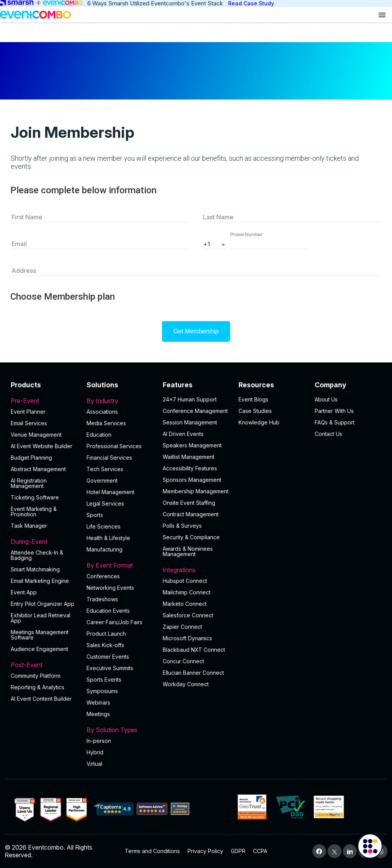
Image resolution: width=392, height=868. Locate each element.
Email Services (29, 423)
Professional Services (114, 446)
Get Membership (196, 331)
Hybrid (95, 752)
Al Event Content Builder (41, 699)
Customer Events (108, 657)
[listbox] (216, 243)
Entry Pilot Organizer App (42, 604)
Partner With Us (334, 411)
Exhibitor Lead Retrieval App (41, 618)
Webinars (98, 702)
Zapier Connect (182, 627)
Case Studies (255, 411)
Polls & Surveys (182, 526)
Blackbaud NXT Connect (194, 650)
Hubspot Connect (185, 581)
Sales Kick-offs (105, 645)
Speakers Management (192, 445)
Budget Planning (31, 458)
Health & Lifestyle (108, 538)
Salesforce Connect (188, 615)
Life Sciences (104, 526)
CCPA (260, 851)
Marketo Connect (185, 604)
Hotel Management (110, 492)
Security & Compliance (191, 537)
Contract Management (191, 514)
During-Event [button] (44, 542)
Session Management (190, 422)
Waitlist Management (189, 457)
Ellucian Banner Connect (193, 673)
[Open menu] (382, 15)
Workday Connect (186, 684)
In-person (99, 741)
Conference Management (195, 411)
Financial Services (109, 458)
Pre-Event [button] (44, 401)
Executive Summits (110, 668)
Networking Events (110, 588)
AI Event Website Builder (42, 446)
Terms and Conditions (152, 851)
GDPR (238, 851)
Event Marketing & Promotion (34, 511)
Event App (24, 592)
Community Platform (36, 676)
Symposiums (102, 691)
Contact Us (328, 434)
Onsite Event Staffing (189, 503)
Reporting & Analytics (38, 687)
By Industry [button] (120, 401)
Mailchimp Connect (187, 592)
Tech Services (105, 469)
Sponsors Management (192, 480)
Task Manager (29, 526)
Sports (95, 515)
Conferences (103, 576)
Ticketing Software (35, 497)
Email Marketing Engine (40, 581)
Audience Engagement (39, 649)
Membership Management (196, 491)
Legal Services (105, 503)
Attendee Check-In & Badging (37, 555)
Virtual (94, 764)
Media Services (106, 423)
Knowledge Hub (259, 422)
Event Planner (28, 412)
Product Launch (106, 634)
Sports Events (104, 680)
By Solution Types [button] (120, 730)
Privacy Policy (205, 851)
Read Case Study (251, 3)
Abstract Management (38, 469)
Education (99, 435)
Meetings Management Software (40, 635)
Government (102, 480)
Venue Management (36, 435)
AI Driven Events (183, 434)
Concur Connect (183, 661)
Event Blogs (253, 399)
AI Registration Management (29, 483)
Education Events (108, 611)
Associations (102, 412)
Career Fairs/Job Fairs (114, 622)
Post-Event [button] (44, 665)
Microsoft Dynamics (187, 638)
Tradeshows (102, 599)
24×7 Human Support (190, 399)
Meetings (98, 714)
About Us (326, 399)
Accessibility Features (190, 468)
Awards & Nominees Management (188, 551)
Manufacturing (105, 549)
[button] (268, 243)
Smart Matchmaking (35, 569)
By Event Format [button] (120, 565)
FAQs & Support (335, 422)
